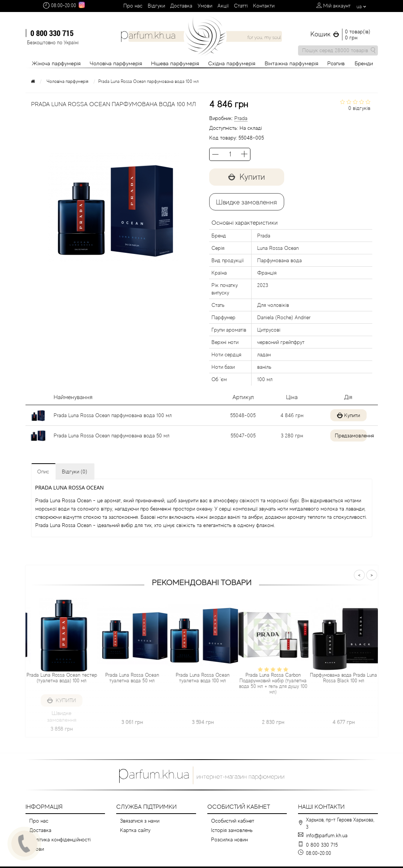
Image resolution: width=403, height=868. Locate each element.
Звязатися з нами (140, 821)
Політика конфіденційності (60, 839)
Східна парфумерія (232, 63)
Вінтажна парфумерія (291, 63)
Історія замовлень (232, 830)
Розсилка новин (229, 839)
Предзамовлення (346, 436)
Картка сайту (135, 830)
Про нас (133, 6)
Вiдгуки (156, 6)
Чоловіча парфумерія (116, 63)
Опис (43, 472)
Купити (247, 177)
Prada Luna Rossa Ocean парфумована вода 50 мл (112, 436)
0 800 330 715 (52, 33)
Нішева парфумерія (175, 63)
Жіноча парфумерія (56, 63)
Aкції (223, 6)
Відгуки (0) (75, 472)
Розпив (336, 63)
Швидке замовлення (246, 202)
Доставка (181, 6)
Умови (205, 6)
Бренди (364, 63)
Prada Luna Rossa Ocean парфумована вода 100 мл (113, 415)
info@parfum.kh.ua (327, 835)
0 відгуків (359, 108)
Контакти (264, 6)
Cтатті (241, 6)
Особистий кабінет (233, 821)
